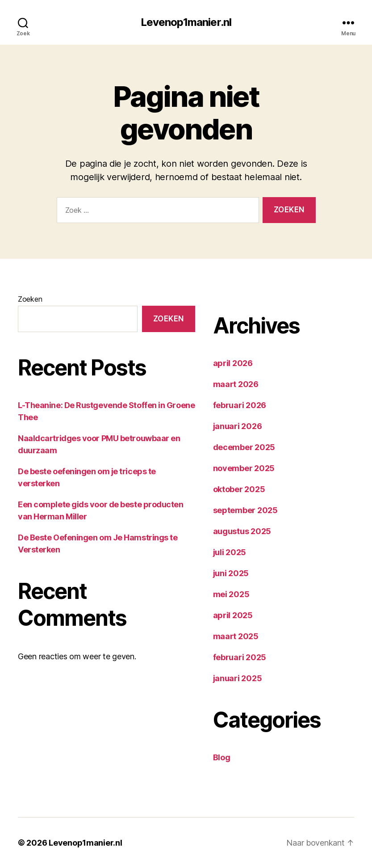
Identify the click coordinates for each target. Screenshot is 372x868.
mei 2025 (231, 594)
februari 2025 (240, 657)
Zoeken (30, 299)
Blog (222, 757)
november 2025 (244, 468)
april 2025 (233, 615)
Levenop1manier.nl (186, 22)
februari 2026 (240, 405)
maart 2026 (236, 384)
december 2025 (244, 447)
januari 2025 (238, 678)
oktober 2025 (239, 489)
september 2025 (245, 510)
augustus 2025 (242, 531)
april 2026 (233, 363)
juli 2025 (230, 552)
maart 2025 (236, 636)
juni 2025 (231, 573)
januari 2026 (238, 426)
